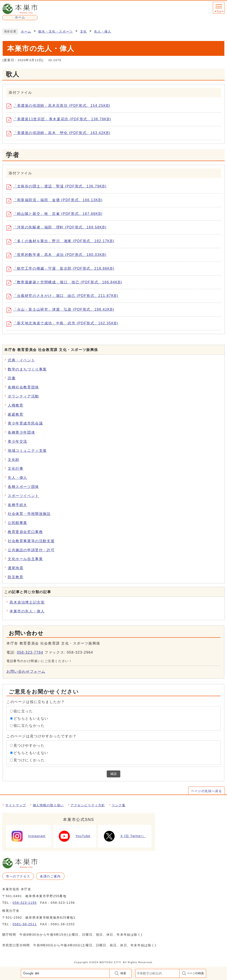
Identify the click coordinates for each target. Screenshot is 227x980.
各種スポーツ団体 (23, 487)
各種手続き (18, 505)
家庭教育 (16, 414)
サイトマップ (16, 805)
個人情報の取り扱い (48, 805)
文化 (83, 32)
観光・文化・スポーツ (56, 32)
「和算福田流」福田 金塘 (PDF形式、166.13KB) (56, 201)
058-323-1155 (25, 903)
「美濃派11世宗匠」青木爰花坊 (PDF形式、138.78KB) (60, 120)
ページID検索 (196, 973)
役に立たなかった (29, 726)
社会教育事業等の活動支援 (31, 541)
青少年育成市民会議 (25, 423)
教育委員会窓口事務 (25, 532)
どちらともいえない (31, 718)
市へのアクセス (18, 876)
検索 (123, 973)
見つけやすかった (29, 745)
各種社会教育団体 (23, 387)
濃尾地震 (16, 568)
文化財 (14, 460)
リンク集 (119, 805)
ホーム (26, 32)
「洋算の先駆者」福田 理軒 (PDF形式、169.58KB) (58, 228)
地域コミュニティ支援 (27, 451)
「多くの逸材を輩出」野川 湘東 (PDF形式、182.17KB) (62, 242)
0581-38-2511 (25, 924)
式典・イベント (21, 360)
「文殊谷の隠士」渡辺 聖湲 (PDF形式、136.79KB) (58, 187)
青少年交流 (18, 441)
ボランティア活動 (23, 396)
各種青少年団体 (21, 432)
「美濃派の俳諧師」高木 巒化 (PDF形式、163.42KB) (60, 134)
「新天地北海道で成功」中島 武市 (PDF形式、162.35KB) (64, 324)
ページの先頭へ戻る (206, 791)
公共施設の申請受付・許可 (31, 550)
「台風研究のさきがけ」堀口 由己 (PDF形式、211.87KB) (64, 296)
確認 (113, 774)
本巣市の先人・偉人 (27, 611)
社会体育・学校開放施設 (29, 514)
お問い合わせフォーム (26, 671)
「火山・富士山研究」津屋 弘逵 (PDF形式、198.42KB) (62, 310)
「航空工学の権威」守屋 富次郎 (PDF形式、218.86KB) (62, 269)
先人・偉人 (103, 32)
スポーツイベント (23, 496)
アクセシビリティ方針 (88, 805)
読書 (12, 378)
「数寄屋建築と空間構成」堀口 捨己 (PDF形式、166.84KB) (66, 283)
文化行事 (16, 469)
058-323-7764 (30, 652)
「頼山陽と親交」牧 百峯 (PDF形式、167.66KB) (56, 214)
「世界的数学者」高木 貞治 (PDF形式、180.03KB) (58, 255)
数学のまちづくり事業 (27, 369)
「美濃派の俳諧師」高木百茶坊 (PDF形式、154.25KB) (60, 106)
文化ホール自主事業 (25, 559)
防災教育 (16, 577)
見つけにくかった (29, 760)
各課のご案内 (50, 876)
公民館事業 (18, 523)
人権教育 (16, 405)
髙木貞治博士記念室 (27, 602)
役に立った (23, 711)
